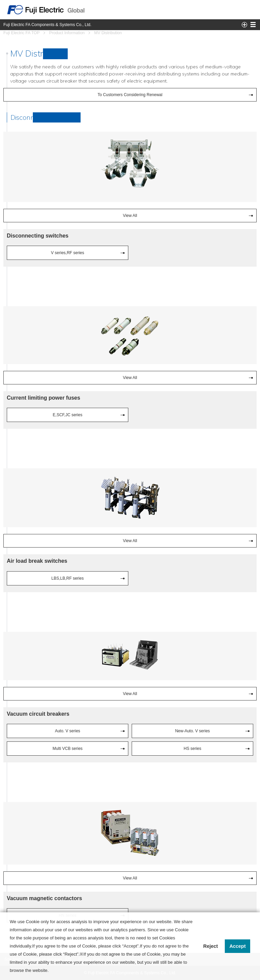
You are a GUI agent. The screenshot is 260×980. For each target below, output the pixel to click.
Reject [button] (210, 946)
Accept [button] (238, 946)
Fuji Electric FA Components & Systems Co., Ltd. (47, 25)
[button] (51, 971)
